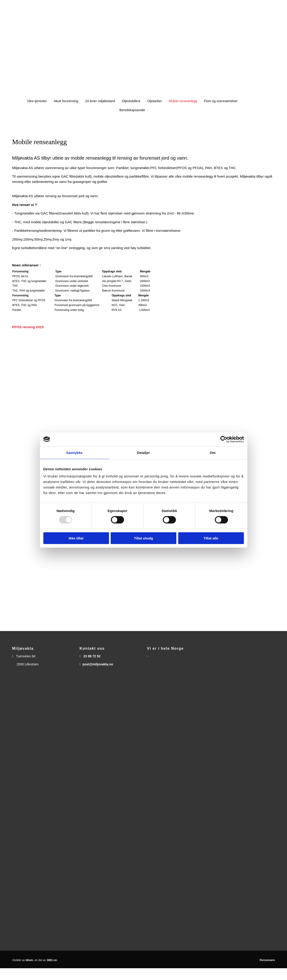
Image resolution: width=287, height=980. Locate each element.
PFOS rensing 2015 (28, 327)
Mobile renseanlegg (183, 101)
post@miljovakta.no (98, 664)
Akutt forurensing (66, 101)
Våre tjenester (37, 101)
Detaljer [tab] (144, 452)
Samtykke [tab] (74, 452)
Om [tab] (213, 452)
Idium (29, 960)
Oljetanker (155, 101)
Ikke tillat (76, 538)
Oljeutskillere (131, 101)
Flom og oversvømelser (221, 101)
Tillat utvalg (143, 538)
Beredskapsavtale (132, 110)
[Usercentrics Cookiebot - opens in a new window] (224, 439)
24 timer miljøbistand (100, 101)
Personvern (267, 960)
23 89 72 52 (92, 656)
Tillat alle (211, 538)
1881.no (52, 960)
